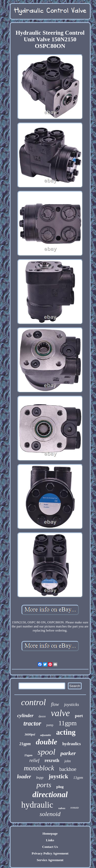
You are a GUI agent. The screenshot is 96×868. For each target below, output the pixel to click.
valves (62, 808)
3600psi (30, 734)
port (79, 716)
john (67, 761)
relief (34, 760)
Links (50, 840)
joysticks (72, 705)
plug (60, 787)
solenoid (50, 814)
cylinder (25, 715)
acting (66, 732)
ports (44, 785)
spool (46, 752)
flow (55, 704)
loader (24, 777)
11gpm (67, 723)
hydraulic (37, 805)
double (46, 742)
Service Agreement (50, 860)
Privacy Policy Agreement (50, 853)
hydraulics (71, 744)
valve (60, 713)
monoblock (39, 768)
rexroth (52, 760)
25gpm (28, 755)
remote (75, 808)
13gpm (78, 778)
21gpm (25, 744)
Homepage (50, 833)
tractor (32, 723)
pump (50, 725)
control (33, 702)
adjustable (46, 735)
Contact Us (50, 847)
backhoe (68, 769)
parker (68, 753)
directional (50, 794)
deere (42, 716)
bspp (40, 778)
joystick (58, 776)
